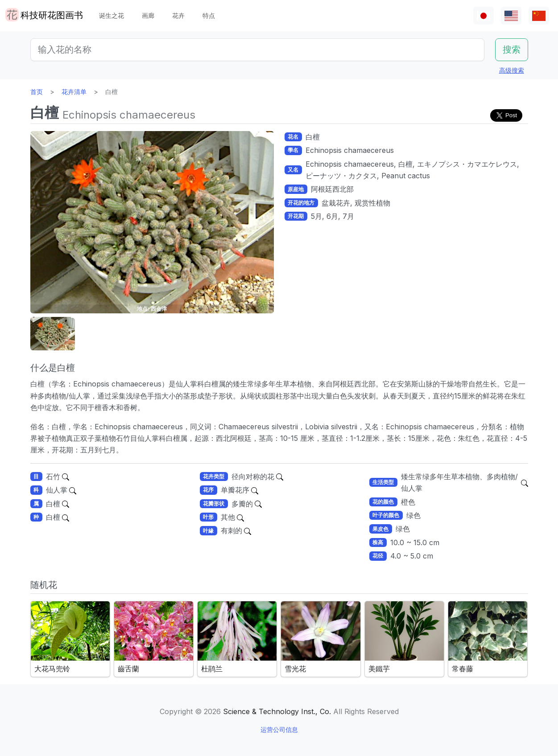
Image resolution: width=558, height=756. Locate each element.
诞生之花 (112, 15)
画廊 (148, 15)
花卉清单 (74, 92)
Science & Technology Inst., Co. (277, 711)
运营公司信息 (279, 729)
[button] (53, 334)
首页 (37, 92)
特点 (209, 15)
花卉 (178, 15)
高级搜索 (512, 70)
